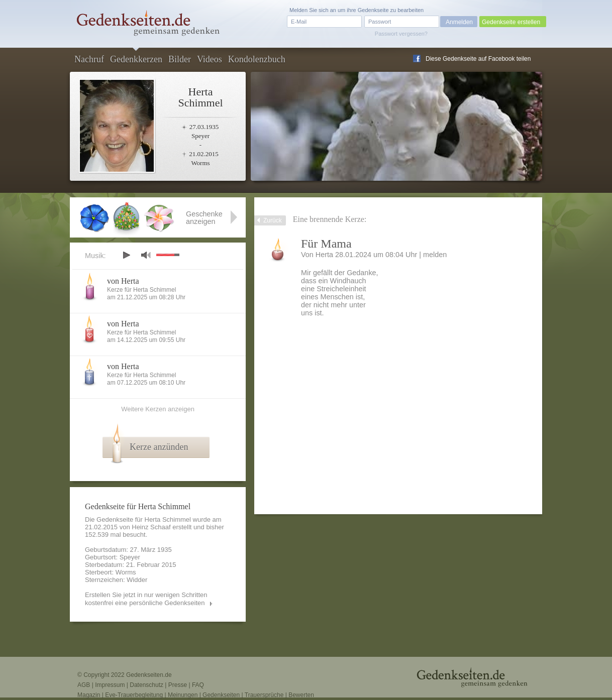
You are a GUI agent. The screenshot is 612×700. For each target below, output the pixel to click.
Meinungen (183, 695)
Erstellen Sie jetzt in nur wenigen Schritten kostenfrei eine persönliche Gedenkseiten (146, 599)
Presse (178, 685)
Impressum (110, 685)
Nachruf (89, 59)
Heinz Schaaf (151, 527)
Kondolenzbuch (257, 59)
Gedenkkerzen (136, 59)
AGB (84, 685)
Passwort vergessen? (401, 34)
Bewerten (301, 695)
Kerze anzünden (159, 447)
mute (146, 255)
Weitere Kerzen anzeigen (158, 409)
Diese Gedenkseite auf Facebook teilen (478, 59)
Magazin (89, 695)
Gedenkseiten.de (149, 675)
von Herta (123, 281)
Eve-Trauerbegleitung (134, 695)
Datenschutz (146, 685)
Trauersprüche (264, 695)
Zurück (273, 220)
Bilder (180, 59)
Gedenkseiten (221, 695)
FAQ (198, 685)
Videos (210, 59)
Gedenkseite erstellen (511, 22)
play (126, 255)
